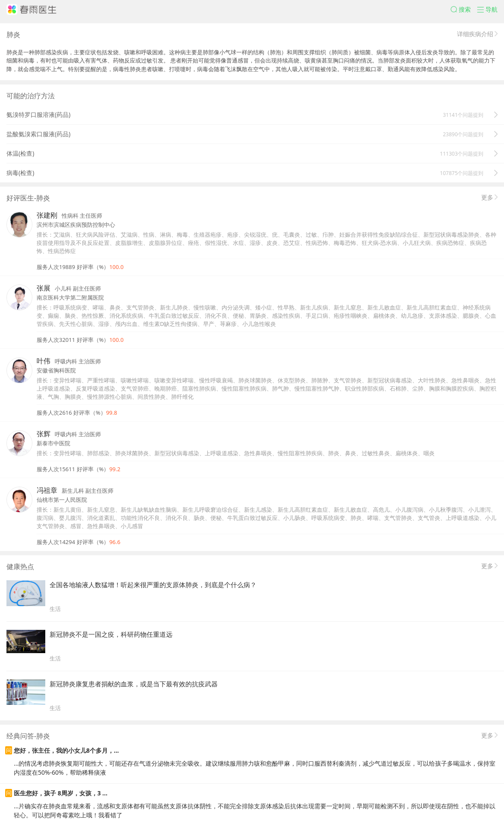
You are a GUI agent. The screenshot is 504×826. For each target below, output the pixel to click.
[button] (464, 9)
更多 (487, 197)
